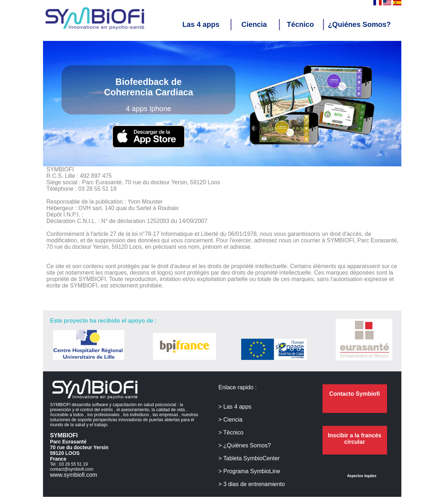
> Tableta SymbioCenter (249, 458)
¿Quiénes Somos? (359, 24)
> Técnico (231, 432)
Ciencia (257, 24)
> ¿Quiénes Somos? (245, 445)
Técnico (300, 24)
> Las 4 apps (235, 407)
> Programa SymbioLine (249, 471)
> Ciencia (231, 420)
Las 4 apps (205, 24)
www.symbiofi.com (74, 475)
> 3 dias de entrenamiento (252, 484)
